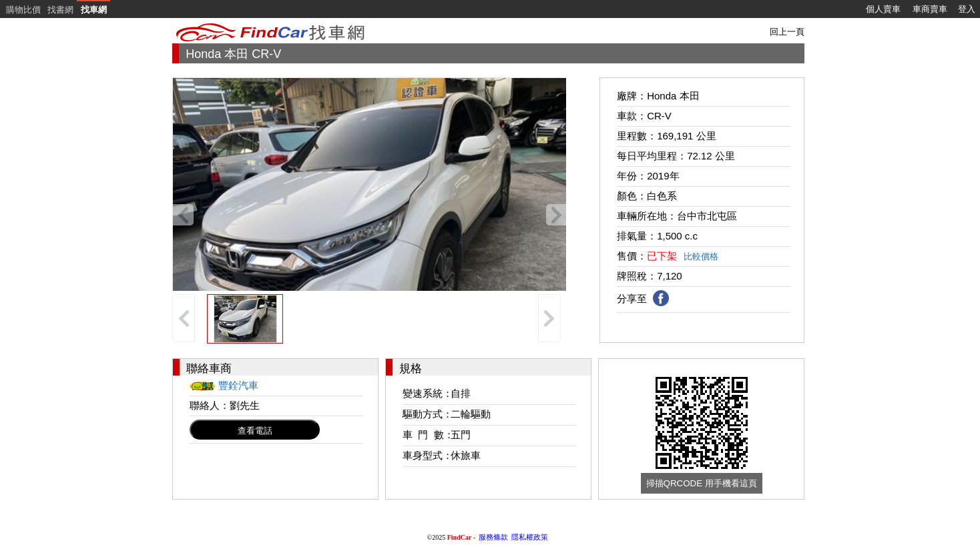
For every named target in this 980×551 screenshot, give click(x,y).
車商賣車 (930, 9)
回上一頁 (787, 32)
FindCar (460, 537)
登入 (967, 9)
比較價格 (701, 256)
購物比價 (23, 10)
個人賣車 (883, 9)
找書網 (60, 10)
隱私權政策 (530, 537)
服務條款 (493, 537)
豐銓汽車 (238, 385)
